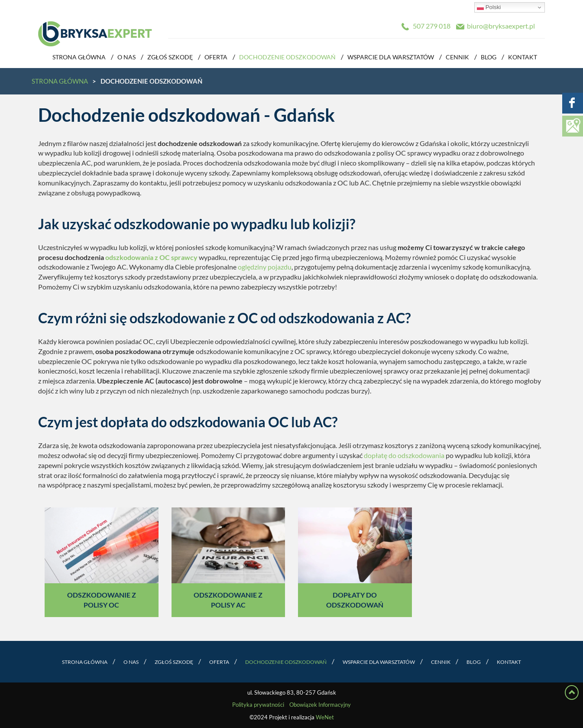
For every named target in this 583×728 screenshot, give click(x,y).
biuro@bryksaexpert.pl (501, 26)
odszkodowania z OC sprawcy (151, 257)
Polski (489, 7)
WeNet (325, 717)
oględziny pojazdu (265, 267)
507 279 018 (432, 26)
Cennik (457, 57)
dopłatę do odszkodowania (404, 455)
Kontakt (523, 57)
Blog (489, 57)
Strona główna (79, 57)
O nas (126, 57)
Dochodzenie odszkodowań (287, 57)
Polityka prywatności (258, 705)
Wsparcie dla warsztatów (391, 57)
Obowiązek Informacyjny (320, 705)
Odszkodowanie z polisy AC (228, 600)
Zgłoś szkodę (170, 57)
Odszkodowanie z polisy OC (102, 600)
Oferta (216, 57)
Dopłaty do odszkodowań (355, 600)
